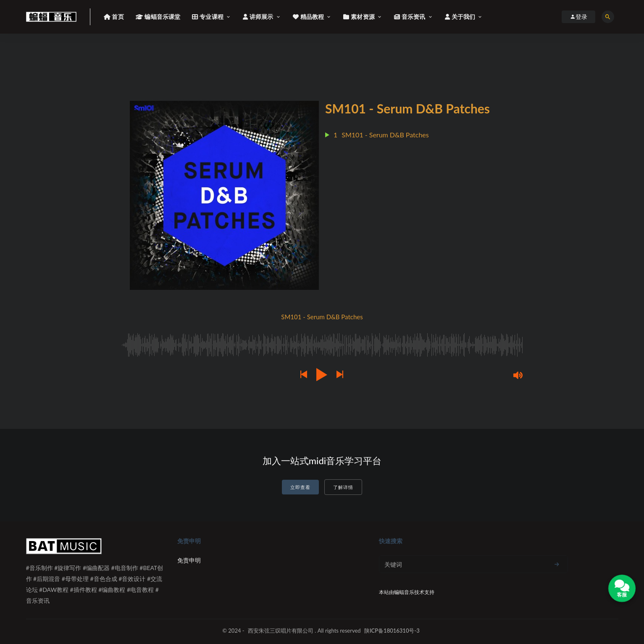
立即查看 (300, 487)
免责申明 (189, 560)
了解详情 (343, 487)
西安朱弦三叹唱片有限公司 (281, 631)
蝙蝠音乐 (404, 592)
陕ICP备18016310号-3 (392, 631)
